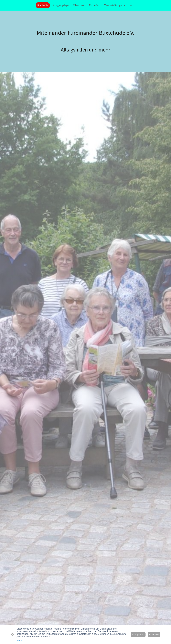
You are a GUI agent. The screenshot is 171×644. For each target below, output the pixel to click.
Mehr (19, 640)
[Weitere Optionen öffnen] (131, 5)
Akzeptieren (138, 635)
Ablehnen (154, 635)
